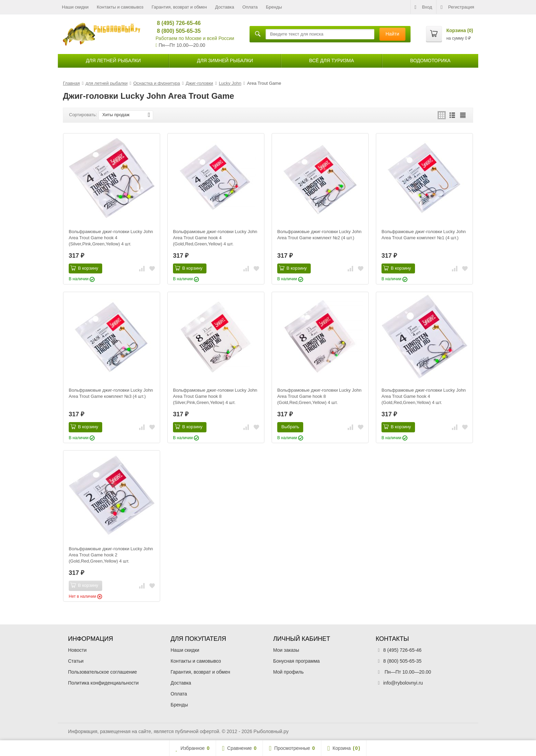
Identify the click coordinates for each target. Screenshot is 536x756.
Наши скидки (75, 7)
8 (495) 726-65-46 (176, 23)
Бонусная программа (296, 661)
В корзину (84, 268)
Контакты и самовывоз (120, 7)
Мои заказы (286, 650)
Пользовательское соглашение (103, 672)
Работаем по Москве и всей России (195, 38)
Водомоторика (430, 60)
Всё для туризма (331, 60)
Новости (77, 650)
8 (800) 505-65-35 (176, 31)
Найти (392, 34)
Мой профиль (288, 672)
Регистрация (457, 7)
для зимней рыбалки (225, 60)
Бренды (274, 7)
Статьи (76, 661)
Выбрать (290, 427)
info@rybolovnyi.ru (403, 683)
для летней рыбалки (113, 60)
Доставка (225, 7)
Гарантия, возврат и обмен (179, 7)
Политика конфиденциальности (103, 683)
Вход (423, 7)
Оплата (250, 7)
